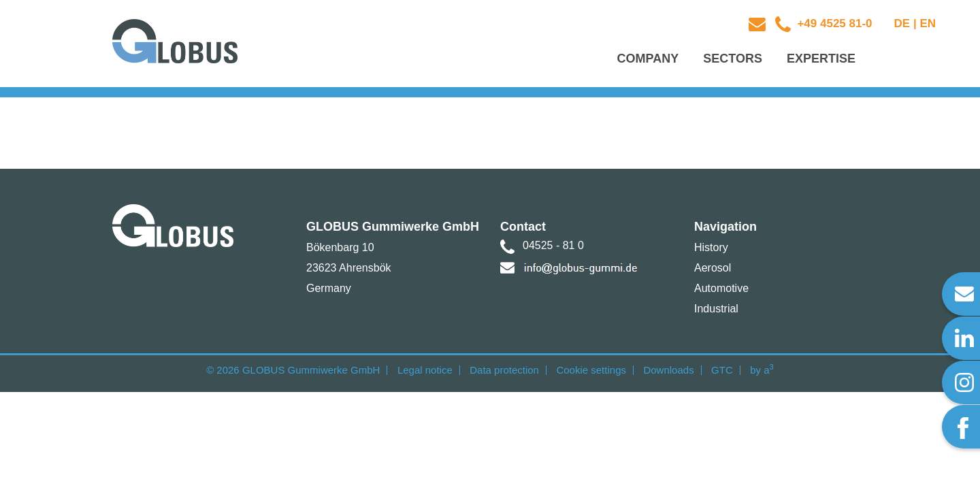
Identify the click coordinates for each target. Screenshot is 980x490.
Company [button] (648, 59)
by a (762, 370)
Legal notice (425, 370)
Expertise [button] (821, 59)
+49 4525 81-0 (833, 23)
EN (928, 23)
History (711, 247)
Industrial (716, 309)
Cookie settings (591, 370)
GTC (722, 370)
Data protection (504, 370)
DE (902, 23)
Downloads (668, 370)
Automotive (721, 288)
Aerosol (713, 268)
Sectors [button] (733, 59)
